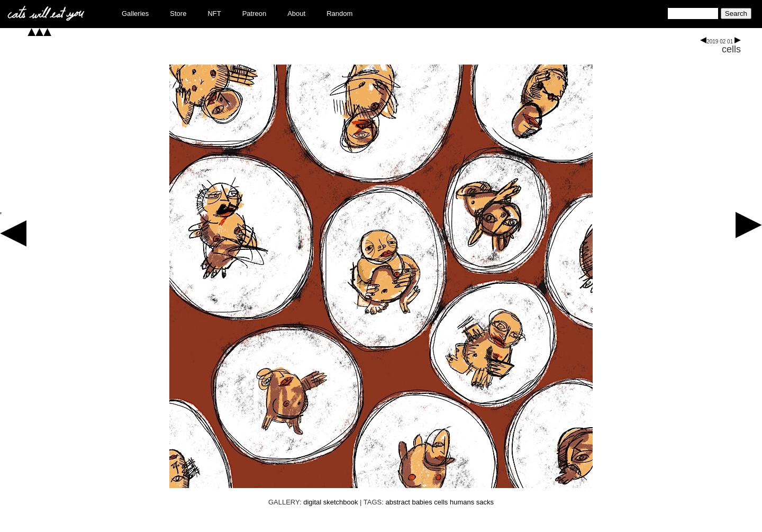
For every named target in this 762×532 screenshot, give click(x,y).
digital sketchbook (330, 502)
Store (178, 13)
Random (339, 13)
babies (422, 502)
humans (462, 502)
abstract (398, 502)
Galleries (135, 13)
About (296, 13)
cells (731, 49)
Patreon (255, 13)
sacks (485, 502)
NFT (214, 13)
